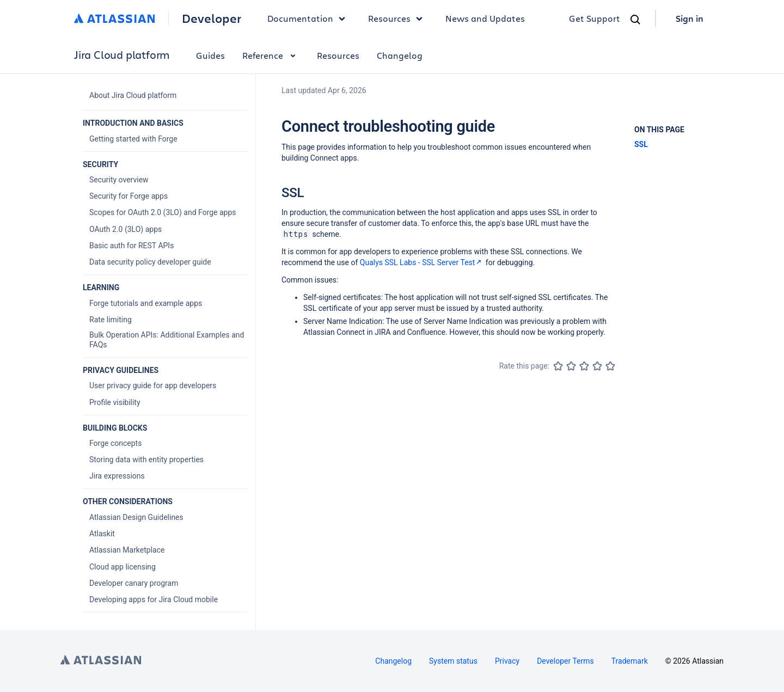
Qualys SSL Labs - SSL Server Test (422, 262)
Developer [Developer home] (212, 19)
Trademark (630, 661)
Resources (338, 55)
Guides (210, 55)
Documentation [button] (309, 19)
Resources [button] (398, 19)
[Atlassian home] (115, 19)
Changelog (400, 55)
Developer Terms (565, 661)
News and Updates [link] (485, 18)
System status (453, 661)
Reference (271, 55)
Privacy (507, 661)
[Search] (635, 20)
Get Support (595, 18)
